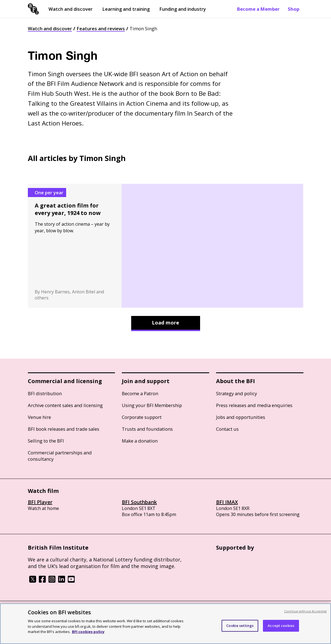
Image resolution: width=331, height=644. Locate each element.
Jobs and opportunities (241, 417)
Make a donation (140, 441)
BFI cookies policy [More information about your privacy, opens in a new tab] (88, 632)
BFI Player (40, 502)
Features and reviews (101, 28)
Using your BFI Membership (152, 405)
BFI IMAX (227, 502)
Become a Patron (140, 393)
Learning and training (126, 9)
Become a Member (258, 9)
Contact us (227, 429)
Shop (294, 9)
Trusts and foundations (147, 429)
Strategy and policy (236, 393)
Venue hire (39, 417)
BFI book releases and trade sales (64, 429)
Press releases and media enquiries (254, 405)
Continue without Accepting (305, 611)
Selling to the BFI (46, 441)
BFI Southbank (139, 502)
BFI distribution (45, 393)
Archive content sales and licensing (65, 405)
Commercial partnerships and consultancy (60, 456)
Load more (165, 323)
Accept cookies (281, 626)
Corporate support (142, 417)
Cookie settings (240, 626)
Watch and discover (71, 9)
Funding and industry (183, 9)
